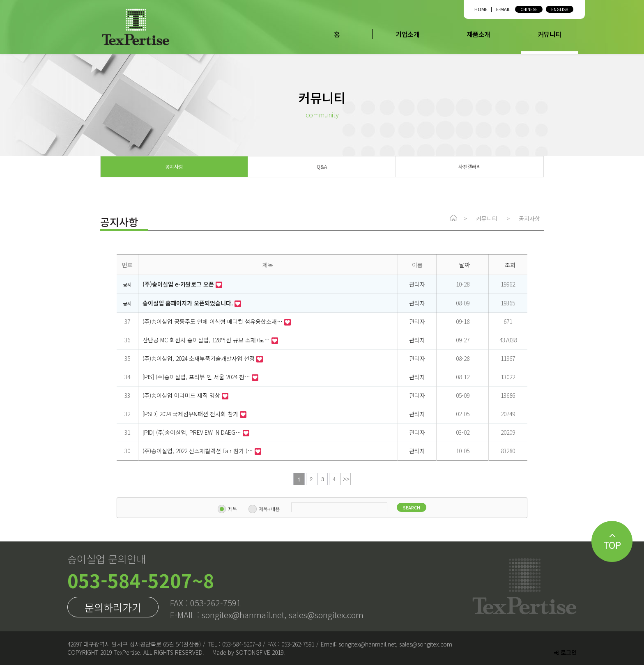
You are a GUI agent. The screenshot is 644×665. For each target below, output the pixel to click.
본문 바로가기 (0, 0)
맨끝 (346, 479)
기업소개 (407, 34)
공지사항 (174, 166)
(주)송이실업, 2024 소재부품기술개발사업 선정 (199, 358)
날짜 (465, 265)
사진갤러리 (470, 166)
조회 (510, 265)
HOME (481, 9)
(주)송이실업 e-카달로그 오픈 (179, 284)
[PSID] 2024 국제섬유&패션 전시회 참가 (191, 414)
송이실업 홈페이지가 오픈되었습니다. (189, 303)
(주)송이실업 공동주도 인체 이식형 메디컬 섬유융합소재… (213, 321)
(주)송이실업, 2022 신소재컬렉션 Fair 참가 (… (199, 451)
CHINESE (529, 9)
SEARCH (402, 507)
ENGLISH (560, 9)
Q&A (322, 166)
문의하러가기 (113, 607)
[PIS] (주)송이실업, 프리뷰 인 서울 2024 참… (197, 377)
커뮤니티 (550, 34)
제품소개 (478, 34)
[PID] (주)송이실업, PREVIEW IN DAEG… (193, 432)
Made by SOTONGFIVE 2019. (249, 652)
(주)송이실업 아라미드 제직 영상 (182, 395)
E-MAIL (503, 9)
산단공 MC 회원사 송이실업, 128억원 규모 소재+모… (207, 340)
